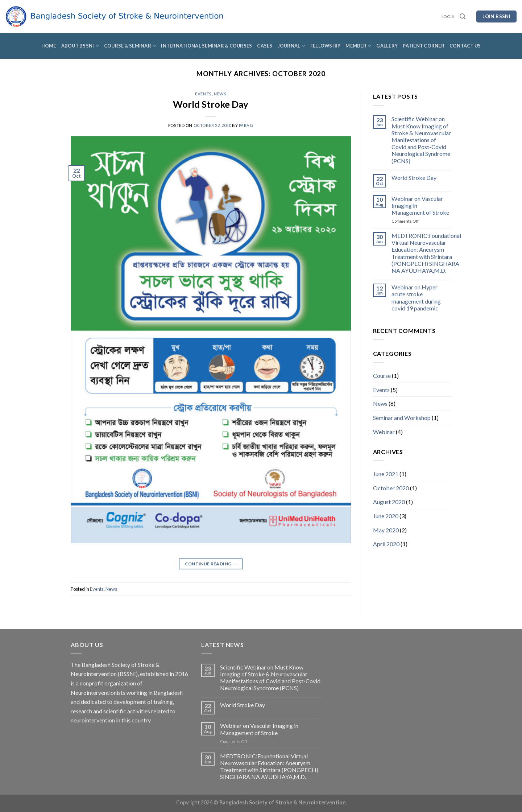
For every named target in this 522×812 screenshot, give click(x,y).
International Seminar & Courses (206, 46)
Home (49, 46)
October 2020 (391, 488)
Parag (246, 125)
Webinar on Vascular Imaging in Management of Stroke (420, 205)
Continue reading (211, 564)
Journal (291, 46)
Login (448, 17)
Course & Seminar (130, 46)
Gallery (387, 46)
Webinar (384, 432)
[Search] (463, 17)
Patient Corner (424, 46)
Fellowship (326, 46)
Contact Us (465, 46)
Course (382, 376)
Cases (265, 46)
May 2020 (386, 530)
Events (203, 94)
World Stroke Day (211, 104)
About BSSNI (80, 46)
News (220, 94)
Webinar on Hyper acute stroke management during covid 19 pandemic (416, 298)
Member (358, 46)
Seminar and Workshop (402, 418)
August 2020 (389, 502)
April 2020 (386, 544)
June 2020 (386, 516)
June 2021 (386, 474)
